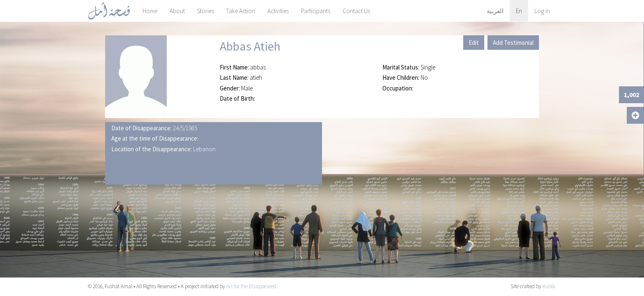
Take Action (241, 11)
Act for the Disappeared (251, 286)
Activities (278, 11)
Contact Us (356, 11)
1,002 (631, 95)
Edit (474, 43)
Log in (542, 11)
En (519, 11)
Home (150, 11)
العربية (495, 11)
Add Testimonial (513, 43)
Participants (316, 11)
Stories (206, 11)
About (177, 11)
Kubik (549, 286)
